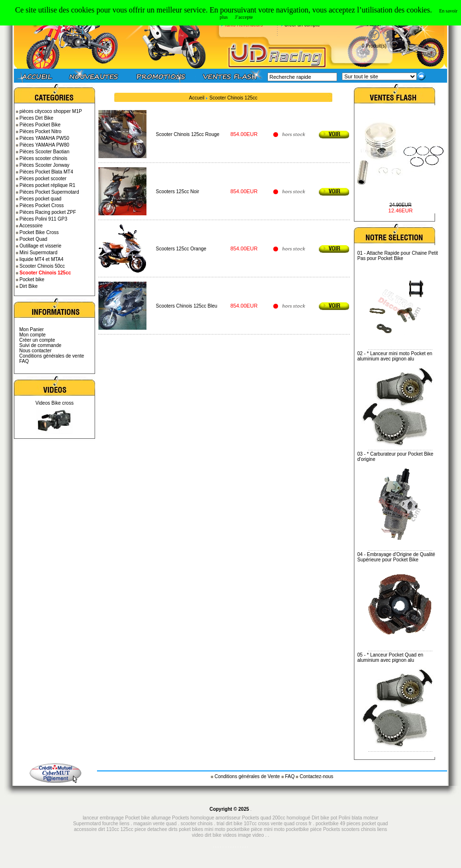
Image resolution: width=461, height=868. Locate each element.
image (245, 835)
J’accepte (244, 17)
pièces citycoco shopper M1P (51, 111)
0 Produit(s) (374, 46)
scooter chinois (197, 824)
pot (334, 818)
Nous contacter (35, 351)
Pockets (332, 829)
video (258, 835)
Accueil (197, 98)
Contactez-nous (316, 776)
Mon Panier (31, 329)
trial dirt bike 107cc (237, 824)
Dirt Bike (29, 286)
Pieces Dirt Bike (37, 118)
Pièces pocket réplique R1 (48, 185)
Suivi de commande (40, 345)
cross (264, 824)
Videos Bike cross (55, 403)
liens (125, 824)
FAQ (24, 361)
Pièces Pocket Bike (40, 125)
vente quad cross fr (291, 824)
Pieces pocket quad (41, 199)
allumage (161, 818)
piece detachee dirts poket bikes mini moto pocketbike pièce (199, 829)
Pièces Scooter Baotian (45, 152)
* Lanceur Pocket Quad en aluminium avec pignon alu (390, 657)
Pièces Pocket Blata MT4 (47, 172)
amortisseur (228, 818)
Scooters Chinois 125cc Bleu (187, 306)
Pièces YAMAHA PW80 (45, 145)
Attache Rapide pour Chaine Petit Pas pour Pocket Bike (398, 256)
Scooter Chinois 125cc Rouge (188, 134)
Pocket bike (32, 279)
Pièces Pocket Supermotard (49, 192)
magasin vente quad (155, 824)
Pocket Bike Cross (39, 232)
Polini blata (350, 818)
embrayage (112, 818)
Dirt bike (321, 818)
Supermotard (87, 824)
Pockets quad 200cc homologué (277, 818)
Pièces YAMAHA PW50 (45, 138)
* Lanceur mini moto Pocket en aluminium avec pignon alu (395, 356)
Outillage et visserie (41, 246)
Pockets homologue (193, 818)
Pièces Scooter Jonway (45, 165)
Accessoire (31, 226)
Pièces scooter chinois (44, 158)
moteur (371, 818)
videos (230, 835)
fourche (110, 824)
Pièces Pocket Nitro (41, 131)
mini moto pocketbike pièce (293, 829)
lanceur (91, 818)
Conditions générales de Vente (248, 776)
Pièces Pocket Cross (42, 205)
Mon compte (32, 335)
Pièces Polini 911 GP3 (44, 219)
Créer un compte (37, 340)
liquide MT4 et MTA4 (42, 259)
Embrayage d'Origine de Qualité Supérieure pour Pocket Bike (396, 557)
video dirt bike (206, 835)
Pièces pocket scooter (43, 179)
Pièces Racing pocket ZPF (48, 212)
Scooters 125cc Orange (181, 249)
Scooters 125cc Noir (178, 192)
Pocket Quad (34, 239)
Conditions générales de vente (52, 356)
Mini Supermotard (39, 253)
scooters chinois (359, 829)
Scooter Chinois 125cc (233, 98)
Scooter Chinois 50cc (42, 266)
